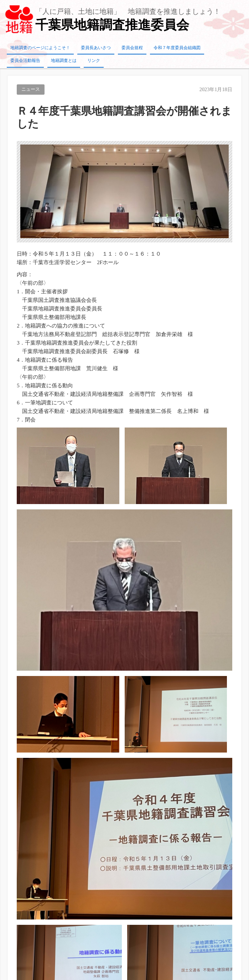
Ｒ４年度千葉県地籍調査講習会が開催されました (66, 805)
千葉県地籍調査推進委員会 (112, 25)
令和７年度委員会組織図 (177, 48)
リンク (94, 61)
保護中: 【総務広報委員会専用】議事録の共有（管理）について (84, 834)
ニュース (31, 89)
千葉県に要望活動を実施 (37, 862)
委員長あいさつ (96, 48)
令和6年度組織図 (206, 637)
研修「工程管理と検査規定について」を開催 (61, 819)
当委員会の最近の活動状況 (40, 848)
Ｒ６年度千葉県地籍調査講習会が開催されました (66, 762)
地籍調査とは (64, 61)
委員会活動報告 (25, 61)
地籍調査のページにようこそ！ (40, 48)
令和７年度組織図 (29, 734)
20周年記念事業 (26, 777)
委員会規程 (132, 48)
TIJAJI (132, 974)
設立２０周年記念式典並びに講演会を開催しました (69, 748)
